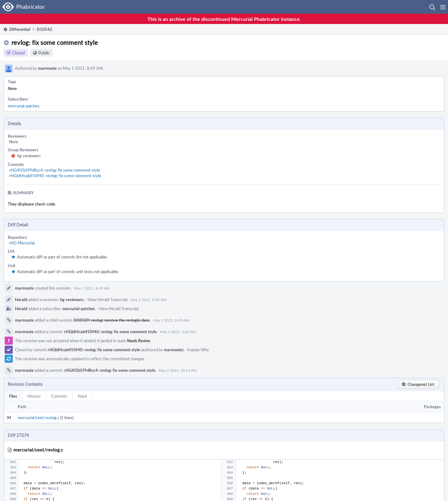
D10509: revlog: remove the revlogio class (112, 320)
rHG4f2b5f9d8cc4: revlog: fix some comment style (55, 170)
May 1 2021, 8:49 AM (92, 288)
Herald (21, 300)
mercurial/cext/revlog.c (38, 418)
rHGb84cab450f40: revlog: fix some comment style (55, 176)
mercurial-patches (24, 106)
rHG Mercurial (22, 243)
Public (44, 53)
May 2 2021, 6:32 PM (178, 332)
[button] (443, 7)
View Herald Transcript (108, 300)
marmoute (47, 68)
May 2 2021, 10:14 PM (178, 370)
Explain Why (198, 350)
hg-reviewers (29, 156)
